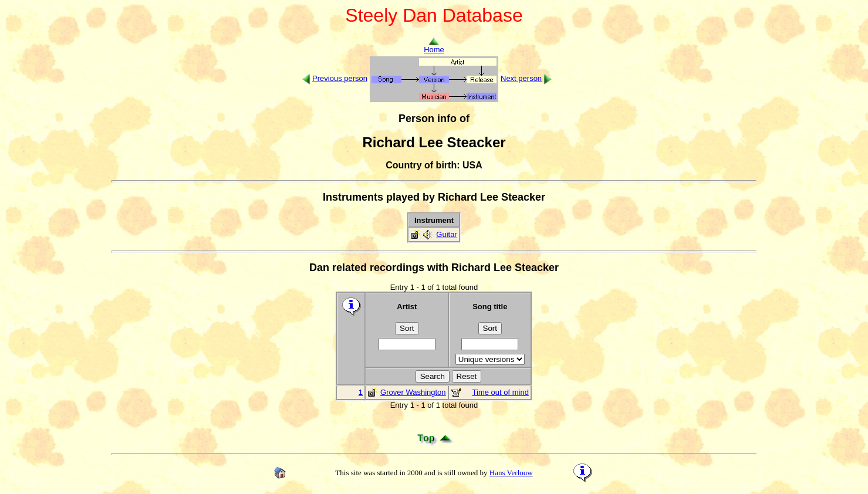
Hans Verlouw (511, 473)
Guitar (446, 234)
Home (434, 46)
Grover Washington (413, 392)
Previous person (340, 78)
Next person (521, 78)
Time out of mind (501, 392)
